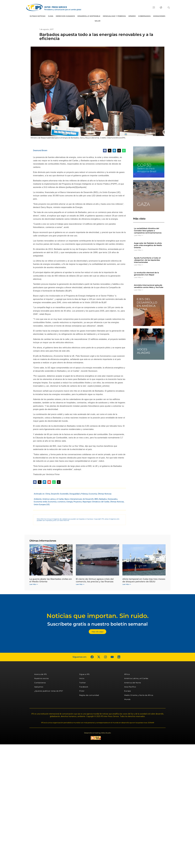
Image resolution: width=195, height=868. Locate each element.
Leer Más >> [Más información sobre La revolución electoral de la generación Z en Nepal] (139, 277)
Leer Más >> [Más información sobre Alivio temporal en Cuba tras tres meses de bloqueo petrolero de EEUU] (127, 584)
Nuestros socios (42, 678)
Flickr (82, 691)
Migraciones (159, 16)
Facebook (84, 687)
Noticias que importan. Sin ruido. (98, 616)
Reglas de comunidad (89, 695)
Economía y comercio (57, 502)
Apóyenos (39, 687)
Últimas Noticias (38, 16)
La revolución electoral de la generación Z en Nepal (146, 274)
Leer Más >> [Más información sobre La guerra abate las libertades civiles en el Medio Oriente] (34, 584)
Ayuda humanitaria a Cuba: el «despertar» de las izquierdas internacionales (147, 260)
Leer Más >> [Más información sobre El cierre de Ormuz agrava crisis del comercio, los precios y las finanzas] (80, 584)
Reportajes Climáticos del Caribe (96, 502)
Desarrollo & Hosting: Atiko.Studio (97, 733)
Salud (98, 21)
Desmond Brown (40, 150)
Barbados (103, 499)
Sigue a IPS (84, 674)
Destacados (113, 499)
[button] (169, 8)
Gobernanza (144, 16)
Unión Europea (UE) (42, 505)
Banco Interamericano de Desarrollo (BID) (81, 499)
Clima (51, 16)
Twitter (83, 683)
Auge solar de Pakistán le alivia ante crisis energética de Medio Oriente (148, 245)
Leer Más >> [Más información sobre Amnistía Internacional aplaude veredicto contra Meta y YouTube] (139, 290)
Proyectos (78, 502)
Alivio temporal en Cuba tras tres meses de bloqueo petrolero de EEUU (144, 580)
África (127, 674)
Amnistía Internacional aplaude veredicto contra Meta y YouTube (149, 286)
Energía (70, 502)
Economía (93, 494)
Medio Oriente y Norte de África (139, 695)
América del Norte (133, 683)
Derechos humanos (65, 16)
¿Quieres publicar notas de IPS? (49, 691)
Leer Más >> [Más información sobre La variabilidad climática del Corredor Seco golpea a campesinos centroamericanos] (139, 235)
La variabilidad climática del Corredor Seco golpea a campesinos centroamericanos (148, 231)
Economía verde (40, 502)
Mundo (127, 699)
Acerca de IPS (41, 674)
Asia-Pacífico (130, 687)
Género (132, 16)
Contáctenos (40, 683)
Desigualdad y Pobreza (114, 16)
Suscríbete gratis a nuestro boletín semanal (97, 624)
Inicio (82, 678)
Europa (127, 691)
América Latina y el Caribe (53, 499)
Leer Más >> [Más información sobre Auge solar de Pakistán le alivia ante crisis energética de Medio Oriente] (139, 250)
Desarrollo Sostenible (89, 16)
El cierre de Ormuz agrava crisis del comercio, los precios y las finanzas (95, 580)
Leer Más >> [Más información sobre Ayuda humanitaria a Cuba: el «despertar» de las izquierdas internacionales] (139, 265)
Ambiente (38, 499)
